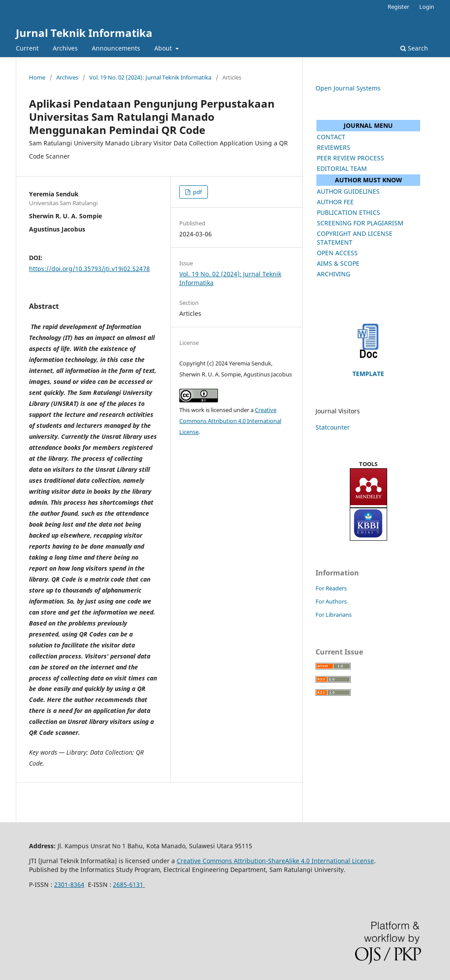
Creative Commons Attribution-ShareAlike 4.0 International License (275, 861)
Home (37, 77)
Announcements (116, 48)
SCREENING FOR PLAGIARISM (360, 223)
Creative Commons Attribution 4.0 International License (230, 421)
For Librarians (334, 615)
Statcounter (333, 427)
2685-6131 (129, 884)
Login (427, 7)
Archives (65, 48)
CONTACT (331, 137)
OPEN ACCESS (337, 253)
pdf (197, 192)
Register (398, 7)
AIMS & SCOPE (338, 263)
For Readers (331, 588)
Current (27, 48)
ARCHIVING (334, 274)
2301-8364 (69, 884)
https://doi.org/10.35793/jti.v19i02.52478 (89, 269)
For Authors (331, 601)
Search (414, 48)
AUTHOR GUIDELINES (348, 191)
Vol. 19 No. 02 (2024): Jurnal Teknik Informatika (150, 77)
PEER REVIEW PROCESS (350, 158)
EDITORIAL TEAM (342, 168)
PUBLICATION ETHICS (348, 212)
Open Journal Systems (348, 88)
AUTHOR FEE (335, 202)
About (164, 48)
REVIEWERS (334, 147)
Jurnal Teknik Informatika (84, 33)
